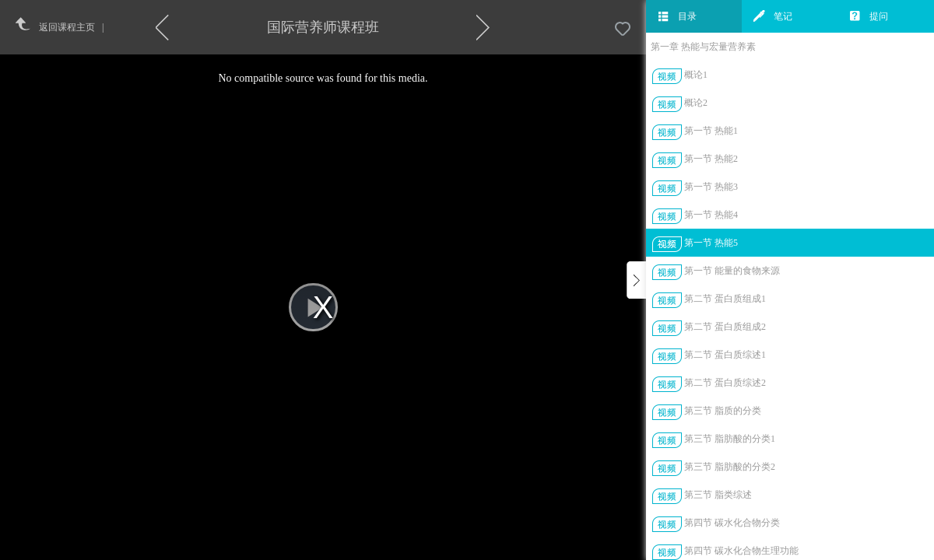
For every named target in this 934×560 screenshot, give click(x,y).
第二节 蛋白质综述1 (725, 355)
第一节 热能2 (711, 159)
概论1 (696, 75)
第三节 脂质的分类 (723, 411)
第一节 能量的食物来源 (732, 271)
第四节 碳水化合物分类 (732, 523)
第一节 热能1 (711, 131)
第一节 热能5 (711, 243)
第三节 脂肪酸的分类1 (730, 439)
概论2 (696, 103)
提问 (869, 16)
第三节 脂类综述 (718, 495)
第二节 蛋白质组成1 (725, 299)
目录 (677, 16)
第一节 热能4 (711, 215)
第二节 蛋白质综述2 (725, 383)
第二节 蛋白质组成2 (725, 327)
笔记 (773, 16)
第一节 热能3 (711, 187)
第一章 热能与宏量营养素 (703, 47)
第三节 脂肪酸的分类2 (730, 467)
